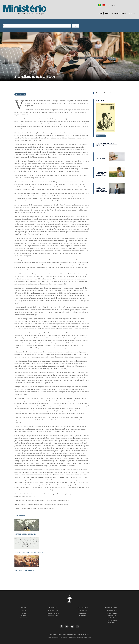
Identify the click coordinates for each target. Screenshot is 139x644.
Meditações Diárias (53, 611)
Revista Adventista (112, 611)
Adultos (24, 611)
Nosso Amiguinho (112, 613)
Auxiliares (24, 615)
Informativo (24, 618)
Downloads (83, 615)
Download (101, 136)
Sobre (107, 13)
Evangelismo (20, 94)
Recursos (132, 13)
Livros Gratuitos (83, 611)
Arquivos (115, 13)
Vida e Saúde (112, 615)
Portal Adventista (112, 620)
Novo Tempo (112, 622)
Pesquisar (75, 26)
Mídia (124, 13)
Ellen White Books (112, 618)
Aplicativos (83, 613)
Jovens (24, 613)
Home (100, 13)
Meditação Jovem (53, 615)
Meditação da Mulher (53, 613)
